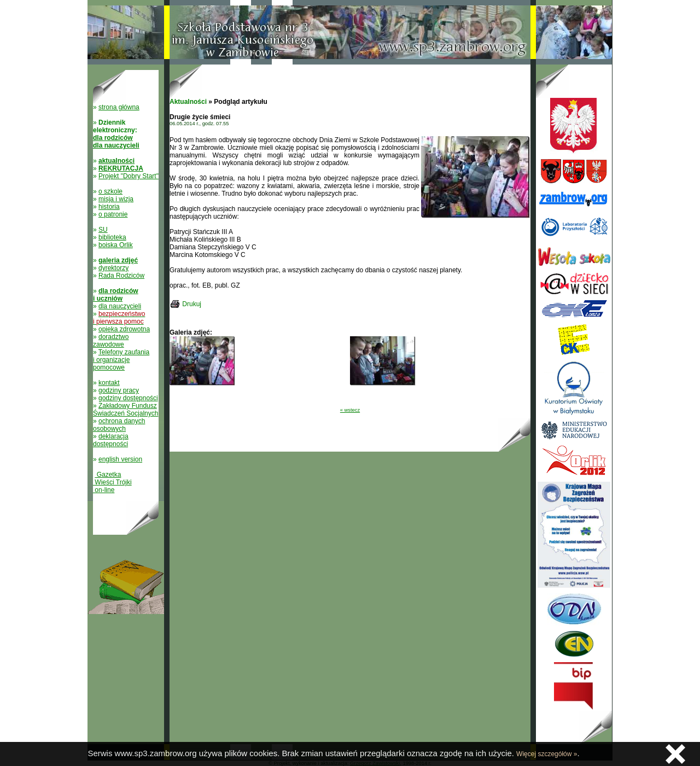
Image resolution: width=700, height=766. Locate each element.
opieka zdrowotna (124, 329)
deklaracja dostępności (111, 440)
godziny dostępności (128, 398)
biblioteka (112, 237)
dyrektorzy (113, 268)
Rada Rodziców (121, 276)
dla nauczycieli (120, 306)
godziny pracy (119, 390)
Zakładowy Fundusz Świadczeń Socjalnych (126, 410)
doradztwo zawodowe (111, 341)
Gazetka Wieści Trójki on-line (112, 482)
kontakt (109, 383)
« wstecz (350, 410)
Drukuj (192, 304)
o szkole (110, 191)
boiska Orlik (116, 245)
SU (103, 230)
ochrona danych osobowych (119, 425)
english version (120, 459)
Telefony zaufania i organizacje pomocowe (121, 360)
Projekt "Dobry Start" (129, 176)
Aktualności (188, 102)
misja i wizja (116, 199)
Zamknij (675, 754)
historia (109, 207)
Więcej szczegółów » (547, 754)
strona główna (119, 107)
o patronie (113, 214)
